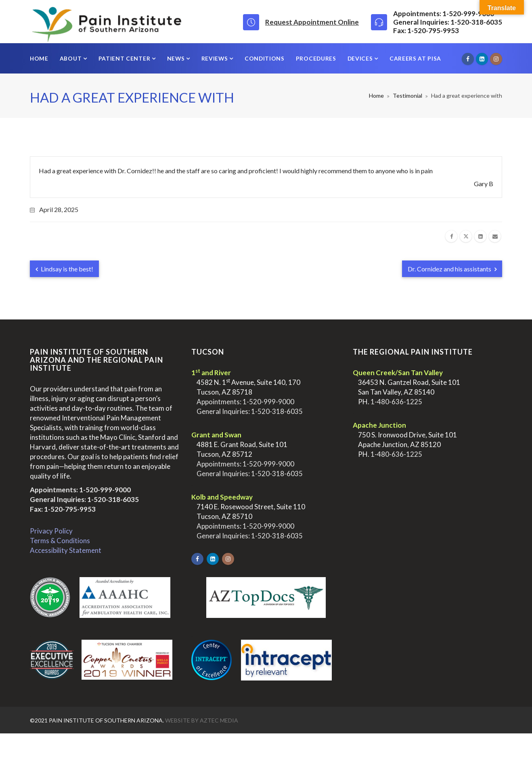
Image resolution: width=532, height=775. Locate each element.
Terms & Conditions (60, 541)
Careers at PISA (415, 58)
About (71, 58)
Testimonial (407, 96)
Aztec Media (219, 720)
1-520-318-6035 (113, 499)
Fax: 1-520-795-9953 (63, 509)
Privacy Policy (51, 531)
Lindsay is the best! (64, 269)
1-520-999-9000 (105, 490)
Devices (361, 58)
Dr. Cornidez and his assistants (452, 269)
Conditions (265, 58)
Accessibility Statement (66, 550)
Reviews (216, 58)
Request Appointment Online (312, 22)
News (177, 58)
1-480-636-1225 (396, 402)
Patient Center (125, 58)
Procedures (316, 58)
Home (39, 58)
